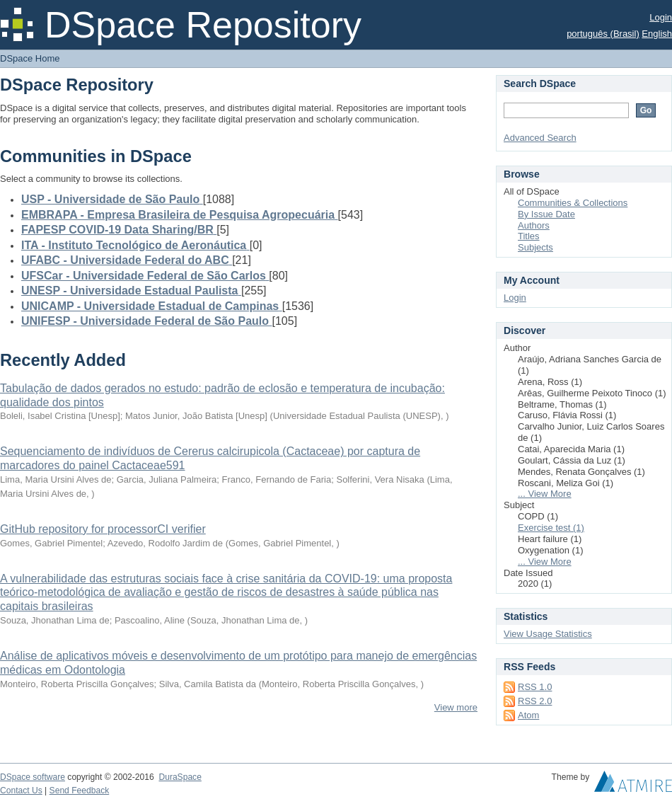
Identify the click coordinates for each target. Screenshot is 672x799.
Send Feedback (80, 791)
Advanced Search (540, 138)
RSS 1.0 (535, 687)
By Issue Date (546, 214)
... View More (545, 494)
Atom (528, 715)
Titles (529, 236)
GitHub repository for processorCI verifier (103, 529)
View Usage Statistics (548, 634)
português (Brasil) (603, 34)
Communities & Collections (573, 203)
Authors (534, 225)
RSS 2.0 (535, 701)
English (657, 34)
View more (456, 707)
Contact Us (21, 791)
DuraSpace (180, 777)
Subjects (535, 247)
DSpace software (33, 777)
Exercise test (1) (551, 528)
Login (661, 17)
